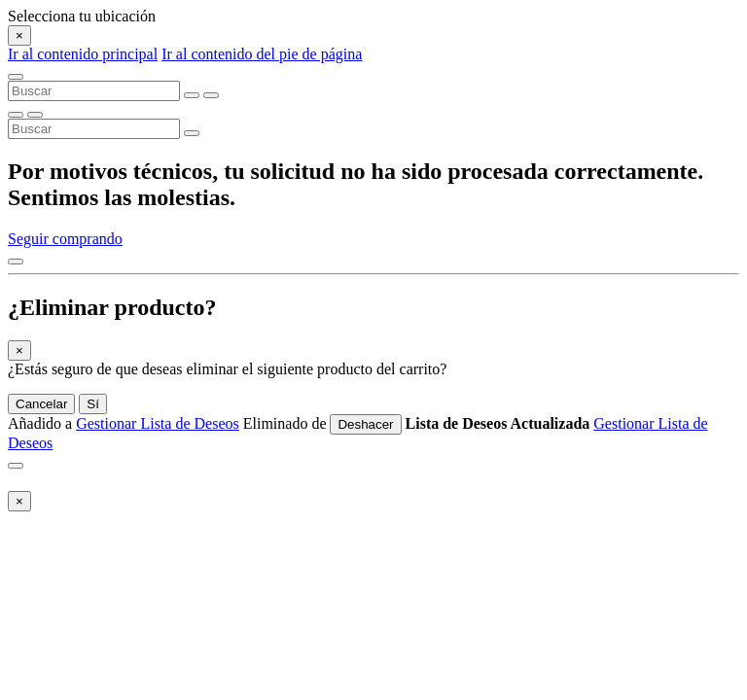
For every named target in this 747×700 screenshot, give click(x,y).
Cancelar (41, 404)
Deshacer (365, 424)
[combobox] (94, 91)
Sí (93, 404)
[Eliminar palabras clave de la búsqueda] (192, 95)
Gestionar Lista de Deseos (158, 423)
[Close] (19, 35)
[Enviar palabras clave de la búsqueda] (211, 95)
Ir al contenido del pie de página (262, 54)
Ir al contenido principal (83, 54)
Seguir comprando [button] (65, 239)
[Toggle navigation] (16, 77)
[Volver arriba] (16, 262)
